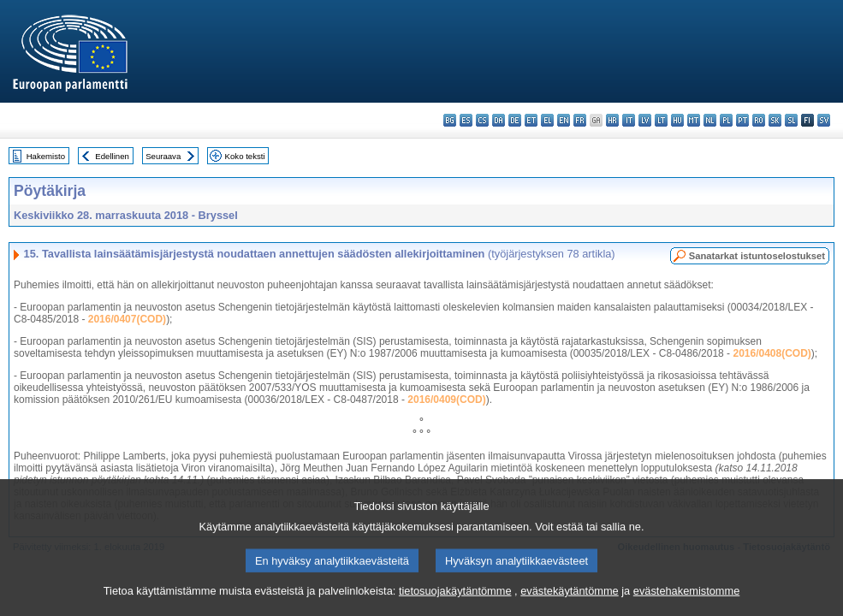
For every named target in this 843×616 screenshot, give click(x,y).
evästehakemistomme (686, 605)
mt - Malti (694, 120)
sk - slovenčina (775, 120)
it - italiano (629, 120)
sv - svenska (824, 120)
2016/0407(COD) (127, 319)
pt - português (742, 120)
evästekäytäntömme (570, 605)
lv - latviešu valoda (645, 120)
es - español (466, 120)
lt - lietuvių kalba (661, 120)
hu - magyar (677, 120)
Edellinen (112, 156)
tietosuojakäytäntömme (455, 605)
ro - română (759, 120)
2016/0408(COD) (772, 353)
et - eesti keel (531, 120)
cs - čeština (482, 120)
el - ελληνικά (547, 120)
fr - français (580, 120)
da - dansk (499, 120)
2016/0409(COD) (446, 400)
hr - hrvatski (612, 120)
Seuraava (163, 156)
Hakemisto (46, 156)
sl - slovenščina (791, 120)
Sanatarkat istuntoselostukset (757, 256)
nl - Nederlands (710, 120)
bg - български (450, 120)
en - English (564, 120)
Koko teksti (245, 156)
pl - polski (726, 120)
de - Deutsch (515, 120)
